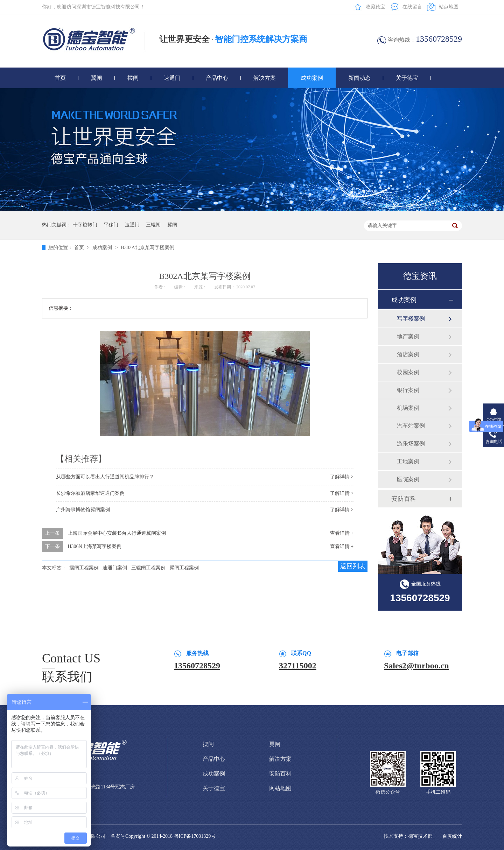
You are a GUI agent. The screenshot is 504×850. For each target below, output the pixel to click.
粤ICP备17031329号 (195, 836)
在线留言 (412, 7)
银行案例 (408, 390)
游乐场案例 (411, 444)
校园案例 (408, 372)
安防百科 (404, 499)
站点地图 (449, 7)
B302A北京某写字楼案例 (147, 248)
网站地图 (280, 788)
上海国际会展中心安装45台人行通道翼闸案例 (117, 533)
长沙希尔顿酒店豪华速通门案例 (90, 493)
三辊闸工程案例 (148, 568)
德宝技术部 (420, 836)
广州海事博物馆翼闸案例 (83, 510)
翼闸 (97, 78)
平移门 (111, 225)
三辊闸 (153, 225)
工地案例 (408, 461)
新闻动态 (359, 78)
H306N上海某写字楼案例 (95, 546)
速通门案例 (115, 568)
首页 (60, 78)
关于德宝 (407, 78)
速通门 (172, 78)
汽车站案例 (411, 426)
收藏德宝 (376, 7)
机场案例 (408, 408)
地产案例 (408, 336)
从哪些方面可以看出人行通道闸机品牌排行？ (105, 477)
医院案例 (408, 479)
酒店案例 (408, 354)
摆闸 (133, 78)
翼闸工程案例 (184, 568)
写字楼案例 (411, 319)
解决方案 (265, 78)
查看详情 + (342, 533)
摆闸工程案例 (84, 568)
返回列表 (353, 566)
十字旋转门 (85, 225)
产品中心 (217, 78)
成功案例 (312, 78)
